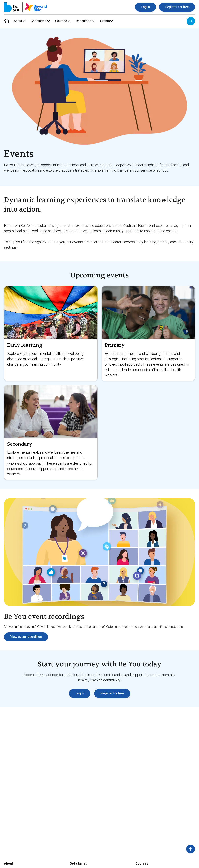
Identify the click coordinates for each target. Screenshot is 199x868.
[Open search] (191, 21)
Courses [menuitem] (63, 21)
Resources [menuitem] (86, 21)
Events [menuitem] (108, 21)
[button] (191, 849)
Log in (145, 7)
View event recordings (26, 637)
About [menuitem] (18, 21)
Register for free (177, 7)
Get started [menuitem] (39, 21)
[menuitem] (6, 21)
